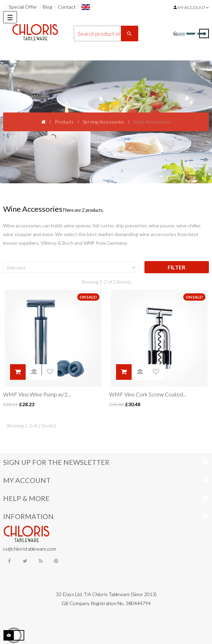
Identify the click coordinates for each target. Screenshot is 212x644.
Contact (67, 7)
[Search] (106, 34)
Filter (176, 267)
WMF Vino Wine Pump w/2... (37, 394)
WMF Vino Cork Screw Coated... (148, 394)
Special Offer (23, 7)
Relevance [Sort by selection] (72, 268)
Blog (47, 7)
